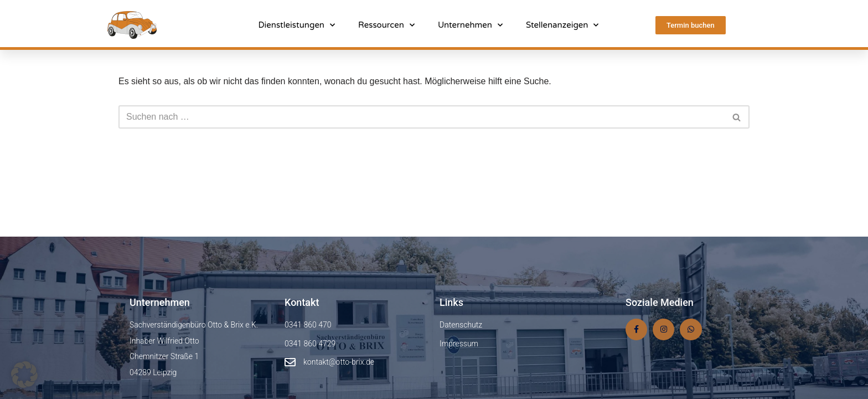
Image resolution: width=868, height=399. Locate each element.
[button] (24, 375)
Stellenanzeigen (562, 25)
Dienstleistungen (296, 25)
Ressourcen (386, 25)
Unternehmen (470, 25)
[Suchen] (422, 117)
